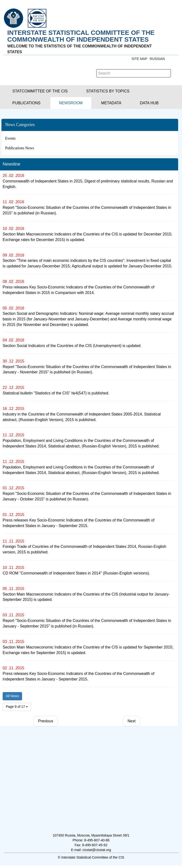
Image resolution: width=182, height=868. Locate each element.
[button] (40, 91)
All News (12, 696)
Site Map (139, 59)
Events (10, 138)
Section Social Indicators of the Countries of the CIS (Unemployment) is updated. (72, 346)
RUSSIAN (157, 59)
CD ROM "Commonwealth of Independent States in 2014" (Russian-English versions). (76, 573)
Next (132, 721)
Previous (45, 721)
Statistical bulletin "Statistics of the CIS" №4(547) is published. (56, 393)
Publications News (20, 148)
